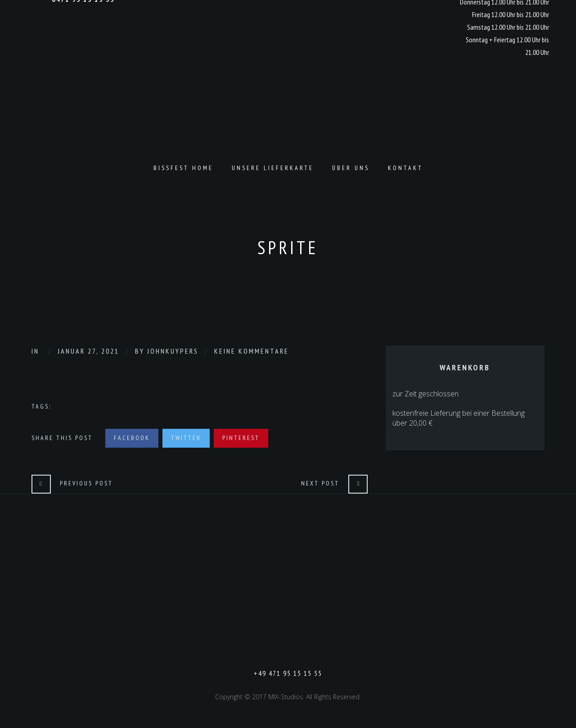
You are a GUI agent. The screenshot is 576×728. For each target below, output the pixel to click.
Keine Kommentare (252, 351)
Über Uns (351, 168)
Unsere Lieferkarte (273, 168)
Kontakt (405, 168)
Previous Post (86, 483)
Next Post (320, 483)
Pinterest (241, 438)
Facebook (132, 438)
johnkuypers (173, 351)
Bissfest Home (183, 168)
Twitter (186, 438)
